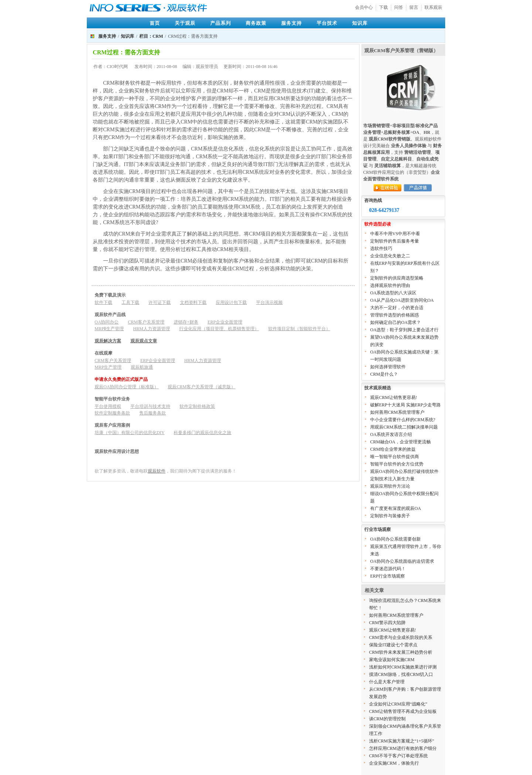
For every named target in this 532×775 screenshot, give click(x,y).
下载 (383, 7)
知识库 (360, 23)
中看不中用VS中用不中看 (395, 234)
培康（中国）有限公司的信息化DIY (129, 433)
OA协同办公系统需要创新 (395, 539)
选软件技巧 (381, 248)
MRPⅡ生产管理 (109, 329)
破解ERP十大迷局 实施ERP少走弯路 (405, 405)
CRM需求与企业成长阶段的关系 (401, 637)
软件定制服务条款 (112, 413)
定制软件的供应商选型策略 (397, 278)
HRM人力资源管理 (151, 329)
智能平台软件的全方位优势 (397, 464)
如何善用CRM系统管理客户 (397, 412)
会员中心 (364, 7)
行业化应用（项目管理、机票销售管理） (219, 329)
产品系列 (221, 23)
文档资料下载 (193, 302)
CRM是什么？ (384, 374)
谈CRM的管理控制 (387, 719)
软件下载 (103, 302)
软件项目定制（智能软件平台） (299, 329)
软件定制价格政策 (197, 406)
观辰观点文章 (144, 341)
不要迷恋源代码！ (388, 569)
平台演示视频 (269, 302)
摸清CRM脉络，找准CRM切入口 (401, 674)
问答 (399, 7)
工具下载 (130, 302)
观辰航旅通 (142, 367)
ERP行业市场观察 (388, 576)
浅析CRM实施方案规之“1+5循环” (402, 741)
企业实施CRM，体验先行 (394, 763)
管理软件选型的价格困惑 (395, 315)
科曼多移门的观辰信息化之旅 (202, 433)
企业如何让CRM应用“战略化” (398, 704)
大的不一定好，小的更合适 (397, 308)
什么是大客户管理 (387, 682)
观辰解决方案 (108, 341)
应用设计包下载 (231, 302)
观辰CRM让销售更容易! (394, 397)
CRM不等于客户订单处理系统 (398, 756)
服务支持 (291, 23)
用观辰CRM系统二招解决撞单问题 (404, 427)
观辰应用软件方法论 (390, 486)
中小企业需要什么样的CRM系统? (403, 420)
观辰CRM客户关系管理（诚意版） (202, 387)
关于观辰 (185, 23)
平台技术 (327, 23)
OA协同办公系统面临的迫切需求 (402, 561)
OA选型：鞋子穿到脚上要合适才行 (404, 330)
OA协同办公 (107, 322)
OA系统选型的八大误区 (393, 293)
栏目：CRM (151, 36)
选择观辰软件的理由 (390, 285)
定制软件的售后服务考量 (395, 241)
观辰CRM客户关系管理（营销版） (401, 50)
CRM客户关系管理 (146, 322)
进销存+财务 (186, 322)
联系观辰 (433, 7)
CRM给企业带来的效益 (393, 449)
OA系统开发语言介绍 (391, 434)
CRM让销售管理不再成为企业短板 (403, 711)
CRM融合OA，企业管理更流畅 (400, 442)
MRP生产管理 (108, 367)
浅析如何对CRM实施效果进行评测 (403, 667)
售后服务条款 (153, 413)
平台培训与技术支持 (150, 406)
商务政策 (256, 23)
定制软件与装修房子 (390, 516)
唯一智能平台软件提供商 (395, 457)
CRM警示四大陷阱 (387, 623)
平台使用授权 (108, 406)
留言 (414, 7)
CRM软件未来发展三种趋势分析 (401, 652)
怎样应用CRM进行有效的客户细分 (403, 748)
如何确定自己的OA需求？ (395, 322)
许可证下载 (160, 302)
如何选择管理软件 (388, 367)
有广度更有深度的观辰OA (395, 508)
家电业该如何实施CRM (392, 660)
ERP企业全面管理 (225, 322)
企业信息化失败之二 (390, 256)
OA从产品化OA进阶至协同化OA (402, 300)
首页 (155, 23)
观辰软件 (157, 471)
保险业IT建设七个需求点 (393, 645)
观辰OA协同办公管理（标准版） (127, 387)
